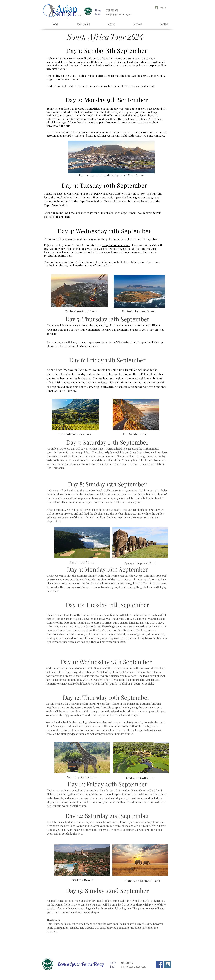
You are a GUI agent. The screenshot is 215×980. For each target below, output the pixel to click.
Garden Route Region (94, 615)
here (113, 730)
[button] (137, 24)
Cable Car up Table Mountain (118, 262)
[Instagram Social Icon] (168, 964)
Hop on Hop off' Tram (137, 374)
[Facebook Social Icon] (159, 964)
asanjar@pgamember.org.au (119, 14)
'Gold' (124, 135)
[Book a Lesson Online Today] (81, 964)
